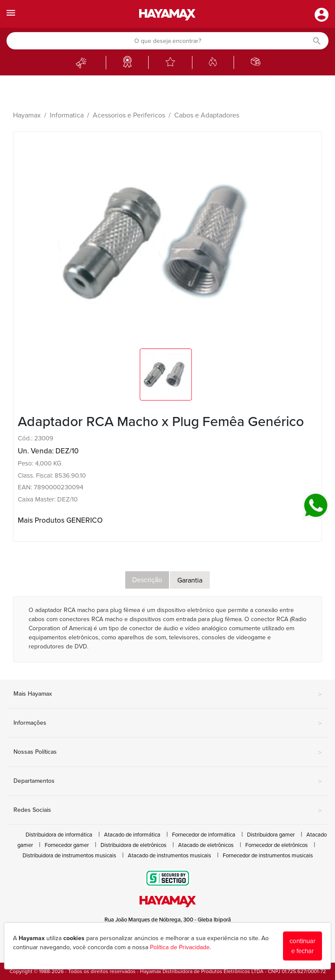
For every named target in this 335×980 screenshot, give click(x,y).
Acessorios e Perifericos (129, 115)
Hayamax (27, 115)
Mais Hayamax (167, 694)
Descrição (147, 580)
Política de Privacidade (180, 947)
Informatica (67, 115)
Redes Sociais (167, 811)
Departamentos (167, 781)
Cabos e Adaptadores (207, 115)
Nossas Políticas (167, 752)
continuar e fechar (302, 946)
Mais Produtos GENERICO (60, 520)
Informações (167, 723)
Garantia (190, 580)
